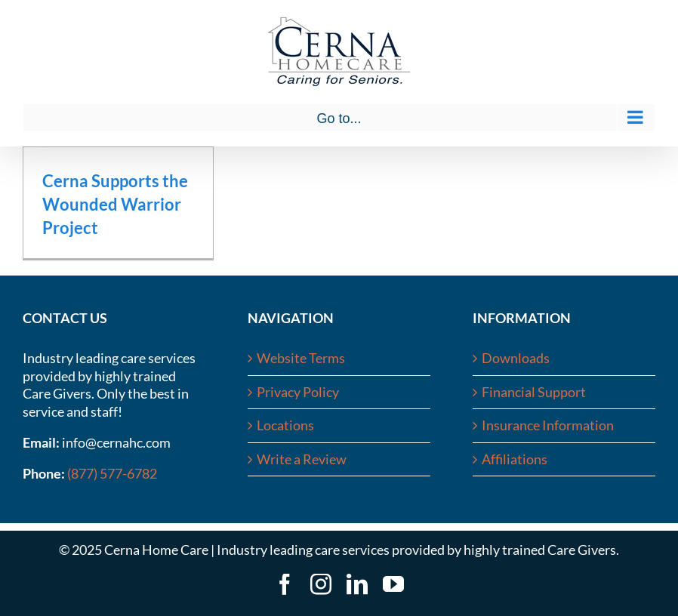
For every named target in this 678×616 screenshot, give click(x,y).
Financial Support (534, 392)
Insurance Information (548, 425)
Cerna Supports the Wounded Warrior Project (115, 204)
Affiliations (515, 459)
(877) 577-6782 (112, 473)
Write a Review (302, 459)
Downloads (516, 358)
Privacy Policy (298, 392)
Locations (285, 425)
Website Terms (301, 358)
